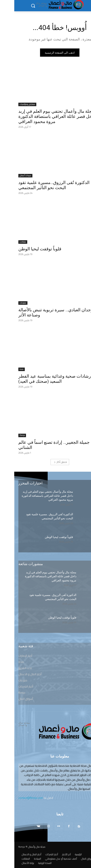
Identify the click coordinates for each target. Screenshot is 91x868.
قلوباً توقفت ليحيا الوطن (26, 249)
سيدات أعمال (11, 176)
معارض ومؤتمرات (13, 104)
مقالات (9, 242)
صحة (7, 369)
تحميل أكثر (46, 462)
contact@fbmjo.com (16, 798)
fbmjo (8, 435)
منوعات (9, 303)
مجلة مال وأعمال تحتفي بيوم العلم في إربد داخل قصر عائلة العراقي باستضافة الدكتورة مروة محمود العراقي (43, 116)
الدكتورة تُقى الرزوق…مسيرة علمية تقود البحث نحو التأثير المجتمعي (40, 185)
